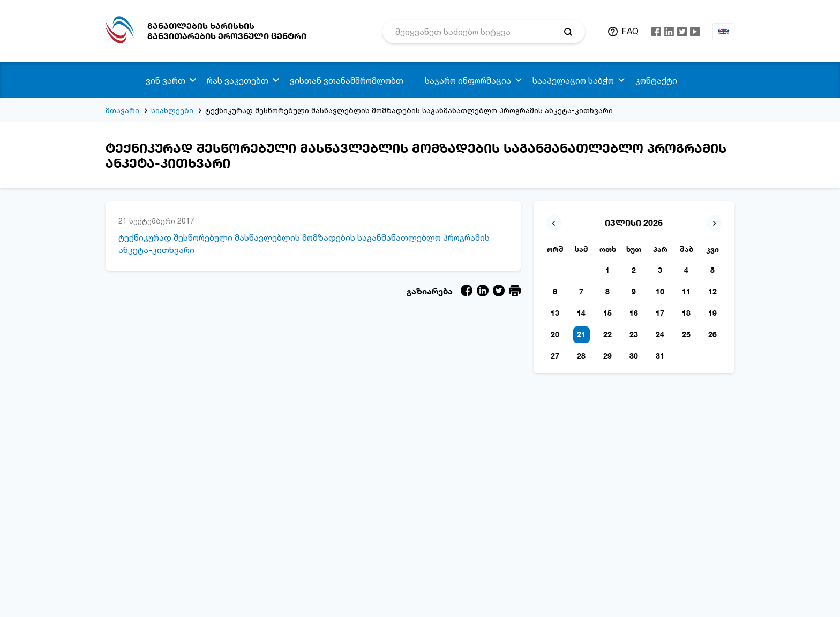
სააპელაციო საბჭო (573, 80)
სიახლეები (172, 110)
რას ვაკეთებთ (238, 80)
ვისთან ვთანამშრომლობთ (347, 80)
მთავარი (122, 110)
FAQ (630, 31)
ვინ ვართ (166, 80)
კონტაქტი (656, 80)
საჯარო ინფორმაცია (468, 80)
